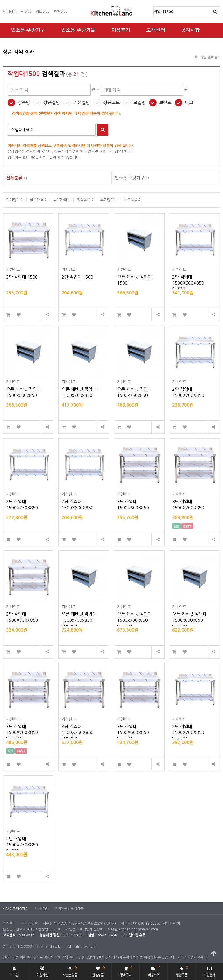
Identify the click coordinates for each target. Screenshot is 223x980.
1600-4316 (25, 935)
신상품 (26, 12)
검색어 (8, 124)
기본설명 (82, 102)
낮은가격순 (38, 200)
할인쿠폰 (182, 971)
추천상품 (60, 12)
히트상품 (42, 12)
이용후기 (121, 30)
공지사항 (190, 30)
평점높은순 (85, 200)
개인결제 (209, 972)
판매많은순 (15, 200)
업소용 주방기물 (78, 30)
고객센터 (156, 30)
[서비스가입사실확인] (192, 957)
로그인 (14, 972)
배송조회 (154, 971)
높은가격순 (62, 200)
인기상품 (10, 12)
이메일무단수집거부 (69, 908)
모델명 (139, 102)
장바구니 (126, 971)
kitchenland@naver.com (138, 929)
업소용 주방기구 (28, 30)
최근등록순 (132, 200)
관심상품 (98, 971)
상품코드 (111, 102)
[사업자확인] (171, 923)
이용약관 (42, 908)
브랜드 (165, 102)
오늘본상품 (70, 971)
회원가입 (42, 972)
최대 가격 (3, 44)
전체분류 (17, 178)
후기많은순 (109, 200)
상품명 (154, 7)
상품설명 (52, 102)
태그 (189, 102)
